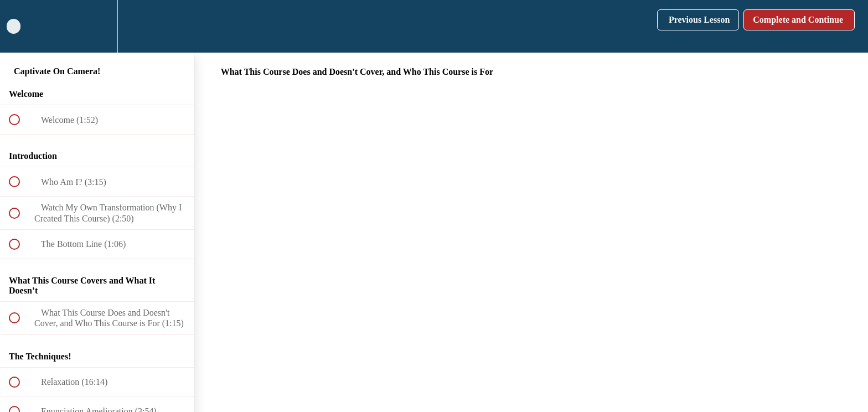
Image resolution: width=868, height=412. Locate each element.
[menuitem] (97, 26)
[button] (20, 26)
